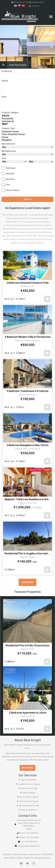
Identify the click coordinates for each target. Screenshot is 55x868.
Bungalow (27, 140)
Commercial (27, 121)
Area (4, 97)
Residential (27, 119)
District (5, 81)
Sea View (10, 174)
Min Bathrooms (9, 151)
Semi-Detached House (27, 134)
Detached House (27, 131)
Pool (8, 185)
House (27, 137)
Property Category (10, 113)
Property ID (7, 71)
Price (4, 158)
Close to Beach (13, 190)
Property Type (8, 128)
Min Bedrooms (8, 144)
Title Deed (10, 168)
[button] (51, 17)
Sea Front (10, 179)
